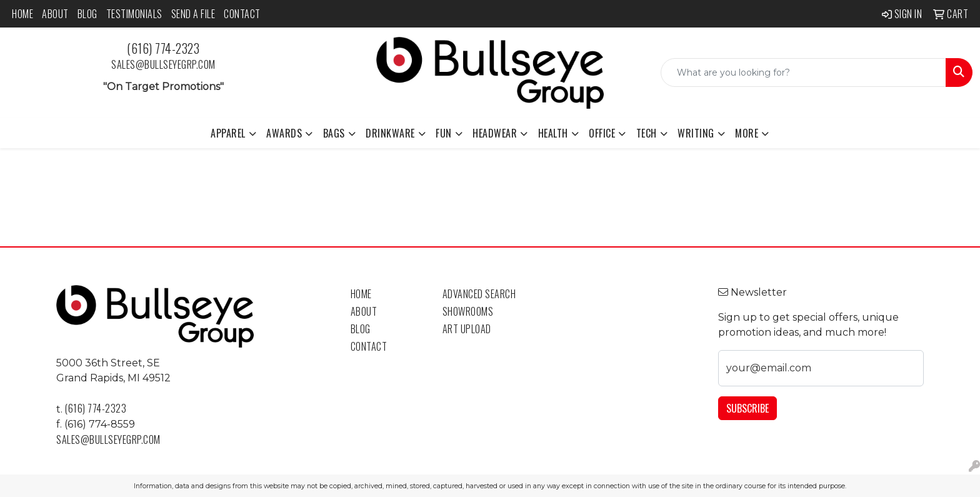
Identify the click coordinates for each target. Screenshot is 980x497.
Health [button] (553, 133)
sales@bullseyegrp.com (163, 64)
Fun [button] (444, 133)
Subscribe (747, 408)
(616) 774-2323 (163, 48)
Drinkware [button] (390, 133)
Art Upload (467, 329)
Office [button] (602, 133)
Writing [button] (696, 133)
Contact (242, 14)
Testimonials (134, 14)
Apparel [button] (228, 133)
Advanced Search (479, 294)
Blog (87, 14)
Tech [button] (647, 133)
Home (22, 14)
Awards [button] (284, 133)
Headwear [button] (495, 133)
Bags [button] (334, 133)
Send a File (193, 14)
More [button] (747, 133)
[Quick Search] (803, 73)
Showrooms (468, 311)
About (55, 14)
